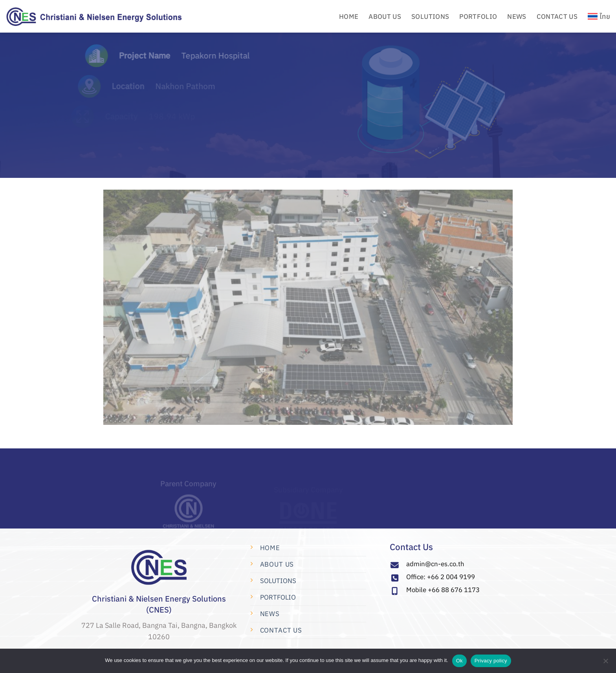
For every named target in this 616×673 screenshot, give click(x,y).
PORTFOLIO (478, 16)
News (517, 16)
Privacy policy (491, 661)
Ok (459, 661)
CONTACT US (557, 16)
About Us (277, 564)
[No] (605, 663)
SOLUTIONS (278, 581)
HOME (349, 16)
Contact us (281, 630)
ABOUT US (385, 16)
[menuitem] (599, 16)
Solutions (430, 16)
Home (270, 548)
